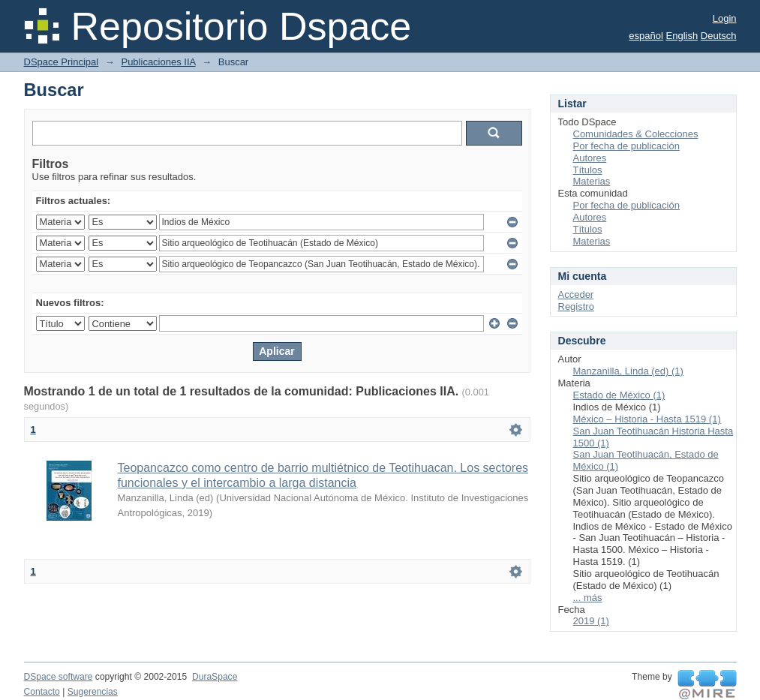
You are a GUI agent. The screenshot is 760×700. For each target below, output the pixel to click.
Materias (592, 181)
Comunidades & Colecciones (636, 134)
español (646, 36)
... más (588, 598)
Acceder (576, 294)
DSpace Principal (62, 62)
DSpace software (59, 677)
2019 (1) (591, 621)
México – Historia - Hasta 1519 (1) (647, 419)
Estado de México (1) (619, 395)
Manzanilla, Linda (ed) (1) (628, 371)
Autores (590, 158)
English (682, 36)
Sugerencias (93, 692)
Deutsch (719, 36)
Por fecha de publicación (626, 146)
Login (725, 18)
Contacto (42, 692)
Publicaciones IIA (158, 62)
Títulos (588, 170)
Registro (576, 306)
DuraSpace (215, 677)
